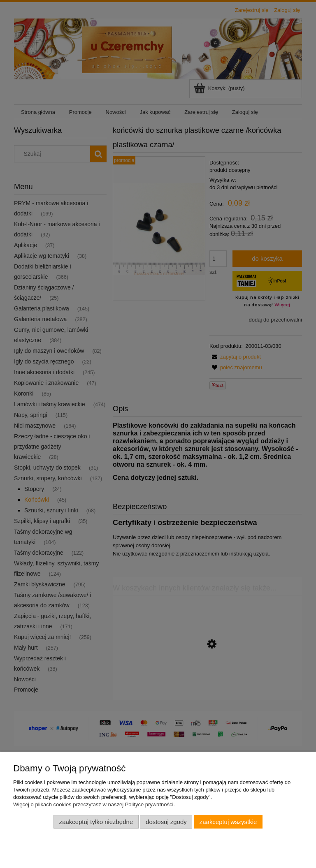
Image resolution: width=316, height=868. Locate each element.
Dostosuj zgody (166, 822)
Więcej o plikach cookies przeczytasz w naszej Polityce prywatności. (94, 804)
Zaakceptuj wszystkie (228, 822)
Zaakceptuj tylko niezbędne (96, 822)
